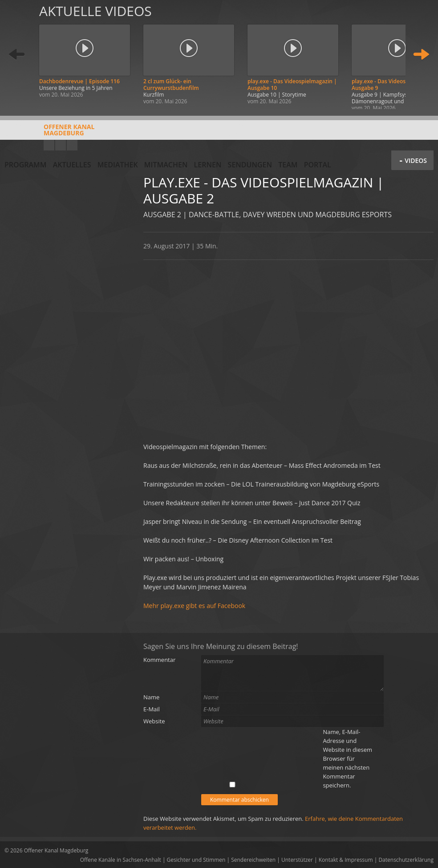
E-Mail (152, 709)
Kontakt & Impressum (346, 860)
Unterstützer (297, 860)
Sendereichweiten (253, 860)
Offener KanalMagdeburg (49, 133)
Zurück (17, 55)
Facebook (61, 145)
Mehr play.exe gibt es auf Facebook (194, 606)
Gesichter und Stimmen (196, 860)
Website (154, 721)
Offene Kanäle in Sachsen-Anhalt (121, 860)
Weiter (421, 55)
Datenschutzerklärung (406, 860)
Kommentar (159, 660)
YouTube (49, 145)
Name (151, 697)
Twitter (72, 145)
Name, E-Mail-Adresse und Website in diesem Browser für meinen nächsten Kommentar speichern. (347, 758)
